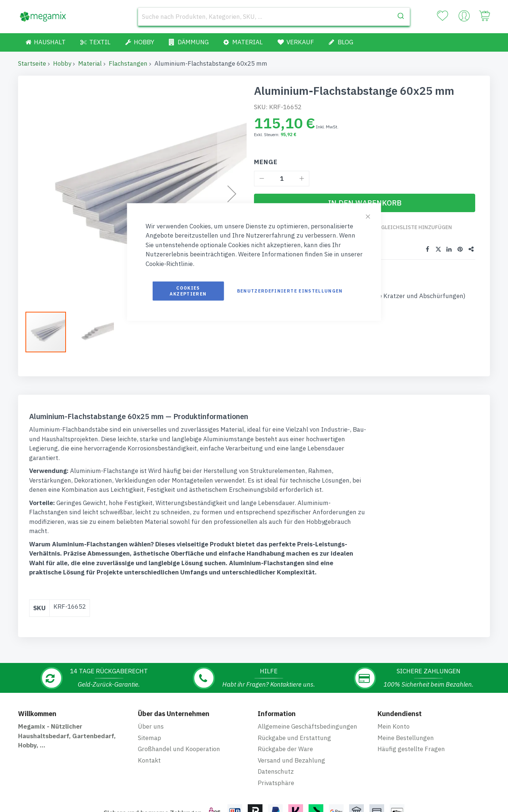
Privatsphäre (276, 728)
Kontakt (149, 705)
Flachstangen (128, 63)
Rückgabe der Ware (285, 694)
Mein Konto (394, 671)
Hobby (62, 63)
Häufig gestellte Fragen (411, 694)
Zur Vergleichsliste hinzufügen (406, 227)
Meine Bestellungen (406, 683)
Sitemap (149, 683)
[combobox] (274, 17)
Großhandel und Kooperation (179, 694)
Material (90, 63)
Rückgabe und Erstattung (294, 683)
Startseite (32, 63)
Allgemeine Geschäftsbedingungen (307, 671)
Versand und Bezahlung (291, 705)
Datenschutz (276, 716)
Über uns (151, 671)
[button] (49, 332)
